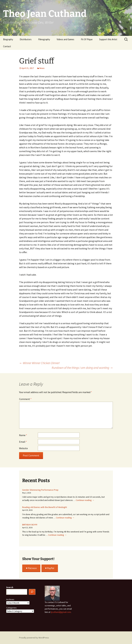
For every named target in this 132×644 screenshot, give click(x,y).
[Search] (32, 592)
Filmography (44, 39)
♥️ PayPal (50, 568)
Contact (7, 46)
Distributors (26, 39)
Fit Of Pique (87, 39)
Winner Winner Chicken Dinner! (39, 363)
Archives (10, 599)
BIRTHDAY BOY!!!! (30, 525)
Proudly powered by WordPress (34, 638)
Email (23, 442)
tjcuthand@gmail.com (61, 612)
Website (23, 448)
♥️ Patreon (31, 568)
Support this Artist (108, 39)
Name (23, 435)
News (42, 68)
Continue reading (85, 500)
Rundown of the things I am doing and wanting (82, 368)
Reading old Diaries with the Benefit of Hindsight (45, 507)
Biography (8, 39)
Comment (25, 399)
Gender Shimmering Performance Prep (40, 490)
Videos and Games (65, 39)
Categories (11, 608)
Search (10, 587)
